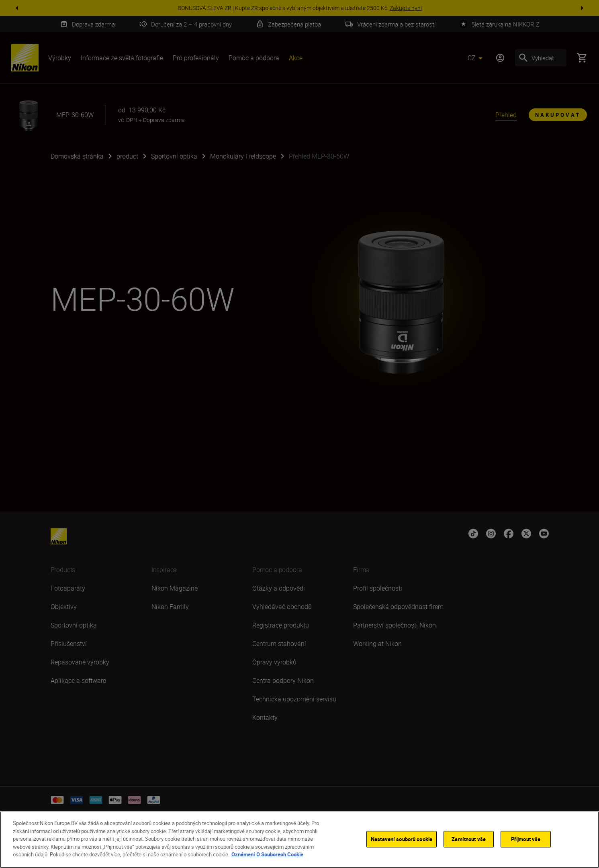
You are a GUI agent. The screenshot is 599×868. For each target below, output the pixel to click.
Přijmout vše (526, 841)
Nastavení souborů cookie (402, 841)
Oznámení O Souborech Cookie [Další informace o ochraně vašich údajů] (267, 856)
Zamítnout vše (469, 841)
